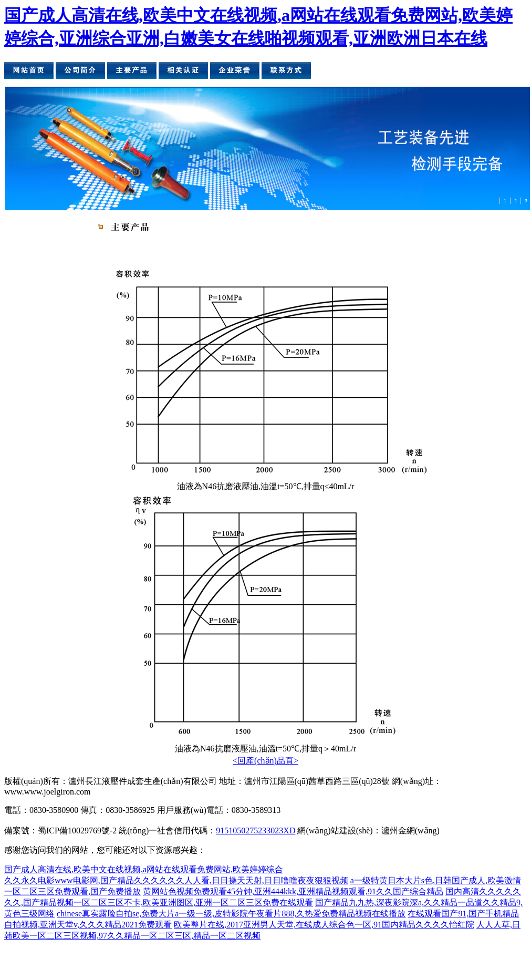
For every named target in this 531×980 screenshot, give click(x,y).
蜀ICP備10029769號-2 (77, 831)
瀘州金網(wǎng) (410, 831)
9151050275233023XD (256, 831)
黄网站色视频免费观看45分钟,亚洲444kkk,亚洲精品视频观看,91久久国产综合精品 (293, 891)
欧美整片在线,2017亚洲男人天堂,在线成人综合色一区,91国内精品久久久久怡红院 (324, 925)
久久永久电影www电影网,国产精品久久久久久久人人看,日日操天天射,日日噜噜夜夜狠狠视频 (176, 880)
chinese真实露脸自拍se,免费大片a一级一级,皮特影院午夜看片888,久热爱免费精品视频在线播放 (231, 914)
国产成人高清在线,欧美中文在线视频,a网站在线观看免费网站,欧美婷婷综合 (144, 869)
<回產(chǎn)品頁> (265, 761)
